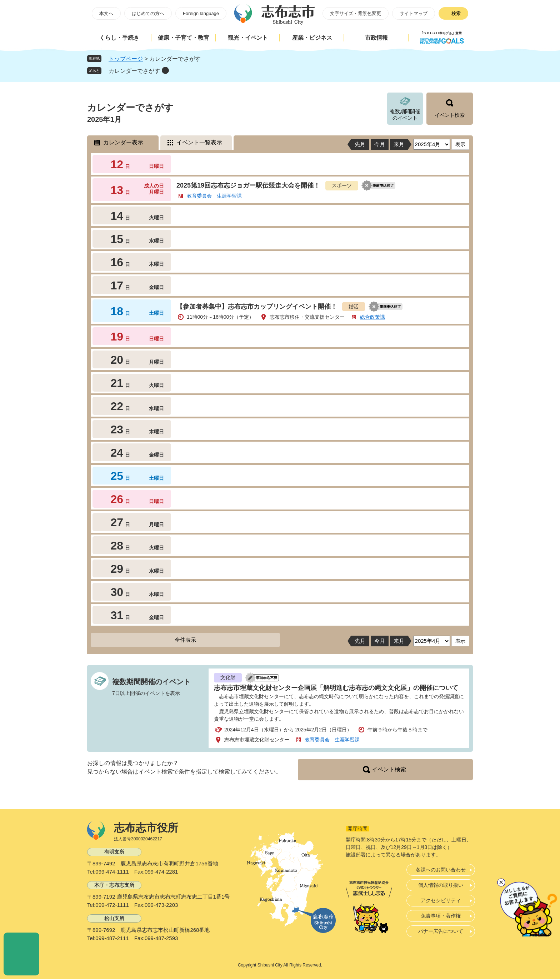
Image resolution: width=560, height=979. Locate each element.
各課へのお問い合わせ (441, 870)
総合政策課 (372, 317)
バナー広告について (441, 931)
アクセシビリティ (441, 900)
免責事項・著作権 (441, 916)
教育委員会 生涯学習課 (214, 196)
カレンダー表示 (123, 142)
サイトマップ (414, 13)
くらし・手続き (119, 38)
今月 (380, 144)
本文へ (106, 13)
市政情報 (376, 38)
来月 (399, 144)
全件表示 (185, 640)
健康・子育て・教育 (184, 38)
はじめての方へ (148, 13)
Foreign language (201, 13)
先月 (360, 144)
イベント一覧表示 (199, 142)
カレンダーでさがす (134, 71)
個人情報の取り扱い (441, 885)
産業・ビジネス (312, 38)
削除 (165, 70)
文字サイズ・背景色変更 (356, 13)
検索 (456, 13)
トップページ (126, 59)
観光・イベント (248, 38)
